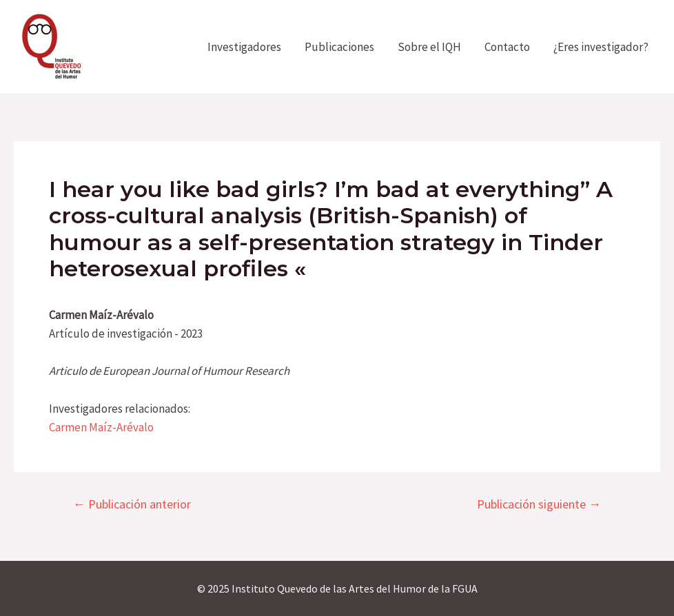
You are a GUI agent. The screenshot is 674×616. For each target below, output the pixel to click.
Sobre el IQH (429, 47)
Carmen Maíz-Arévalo (101, 427)
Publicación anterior (132, 504)
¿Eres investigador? (601, 47)
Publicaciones (339, 47)
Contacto (507, 47)
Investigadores (244, 47)
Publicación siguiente (539, 504)
